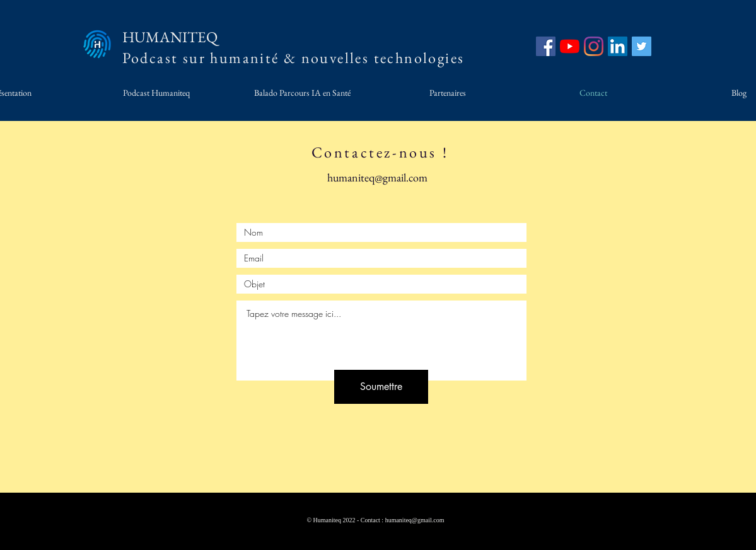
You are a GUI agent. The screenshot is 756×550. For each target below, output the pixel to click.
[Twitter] (642, 46)
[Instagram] (594, 46)
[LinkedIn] (618, 46)
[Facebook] (546, 46)
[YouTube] (570, 46)
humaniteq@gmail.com (377, 177)
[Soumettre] (381, 387)
